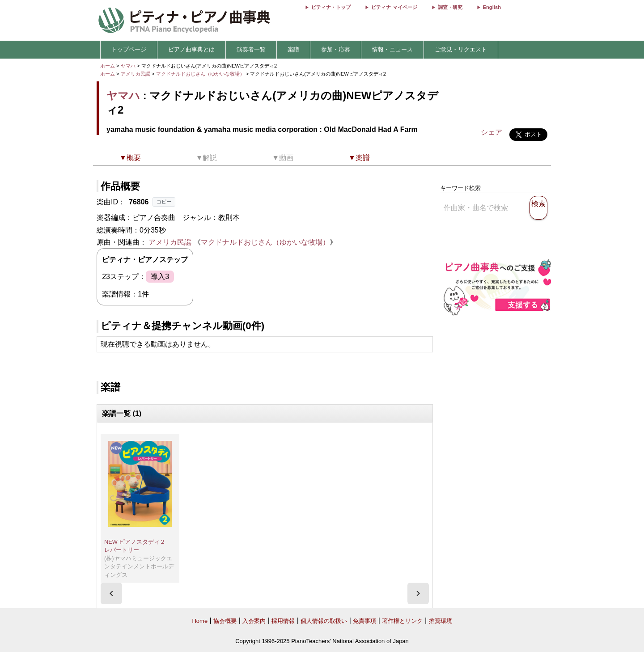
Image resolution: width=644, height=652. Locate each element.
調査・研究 (450, 7)
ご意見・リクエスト (461, 49)
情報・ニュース (392, 49)
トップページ (129, 49)
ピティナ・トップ (331, 7)
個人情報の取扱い (324, 621)
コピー (164, 202)
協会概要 (225, 621)
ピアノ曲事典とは (191, 49)
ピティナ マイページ (394, 7)
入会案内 (254, 621)
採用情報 (283, 621)
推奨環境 (441, 621)
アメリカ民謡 (136, 74)
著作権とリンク (402, 621)
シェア (491, 132)
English (492, 7)
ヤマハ (128, 66)
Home (200, 621)
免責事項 (364, 621)
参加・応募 (336, 49)
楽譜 (293, 49)
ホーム (108, 66)
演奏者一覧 (251, 49)
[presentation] (111, 593)
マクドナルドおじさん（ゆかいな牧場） (201, 74)
